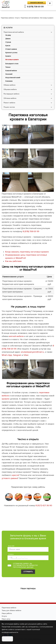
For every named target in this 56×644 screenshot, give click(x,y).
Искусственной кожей (13, 78)
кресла (15, 475)
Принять (7, 639)
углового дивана (10, 478)
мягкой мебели (16, 336)
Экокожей (9, 74)
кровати (6, 399)
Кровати (8, 56)
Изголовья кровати (12, 60)
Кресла (8, 46)
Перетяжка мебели (9, 608)
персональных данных (23, 567)
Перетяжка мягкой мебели (14, 32)
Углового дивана (11, 49)
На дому (8, 35)
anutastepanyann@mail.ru (33, 352)
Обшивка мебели (10, 89)
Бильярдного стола (12, 64)
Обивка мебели (10, 85)
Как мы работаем (13, 261)
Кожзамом (9, 81)
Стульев (8, 42)
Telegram (17, 355)
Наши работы (7, 613)
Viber (26, 355)
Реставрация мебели (11, 94)
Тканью (8, 67)
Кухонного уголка (11, 53)
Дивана (8, 39)
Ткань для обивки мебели (11, 610)
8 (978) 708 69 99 (35, 7)
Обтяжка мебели (10, 98)
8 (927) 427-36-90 (44, 506)
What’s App (7, 355)
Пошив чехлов (9, 107)
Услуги (4, 616)
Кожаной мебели (11, 71)
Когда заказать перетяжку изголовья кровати (27, 252)
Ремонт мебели (9, 103)
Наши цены (6, 619)
